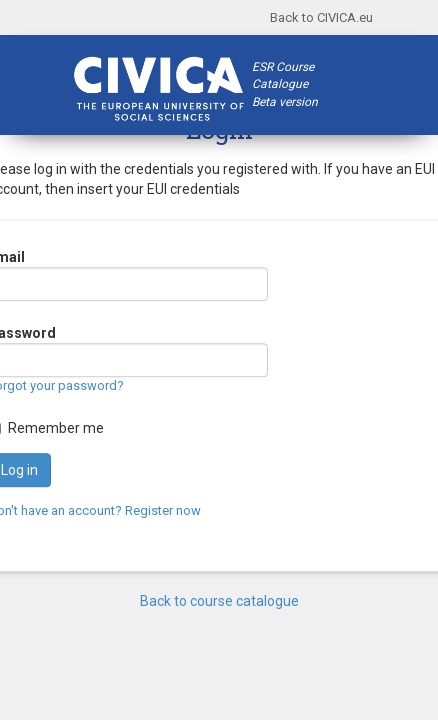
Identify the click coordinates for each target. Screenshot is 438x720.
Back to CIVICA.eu (321, 17)
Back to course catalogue (219, 601)
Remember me (56, 428)
